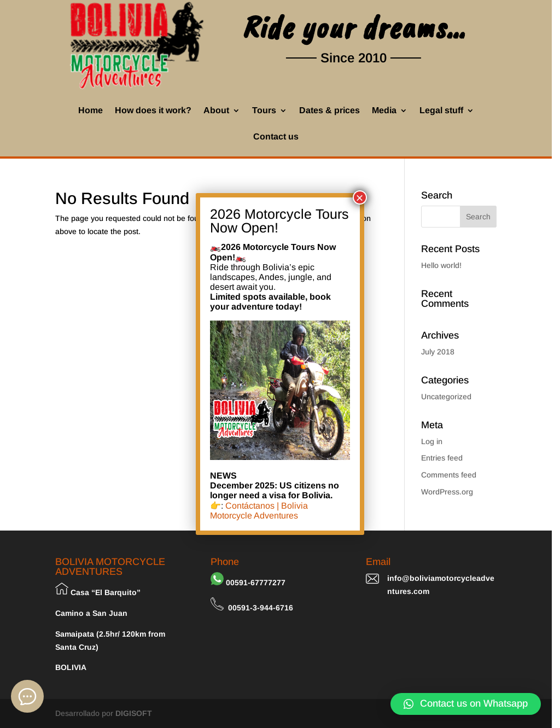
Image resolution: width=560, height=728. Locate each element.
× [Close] (360, 197)
